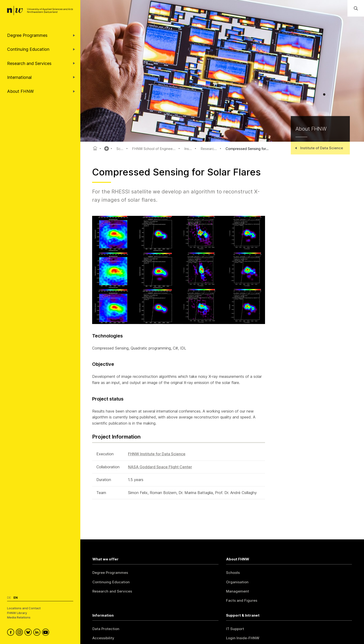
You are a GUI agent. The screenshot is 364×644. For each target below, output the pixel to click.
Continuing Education (111, 582)
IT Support (235, 629)
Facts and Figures (242, 600)
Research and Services (112, 591)
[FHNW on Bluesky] (29, 633)
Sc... (120, 149)
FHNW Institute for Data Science (157, 454)
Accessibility (103, 638)
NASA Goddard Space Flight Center (160, 467)
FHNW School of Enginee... (154, 149)
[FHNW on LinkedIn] (38, 633)
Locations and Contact (24, 608)
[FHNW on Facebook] (11, 633)
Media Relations (19, 617)
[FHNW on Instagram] (20, 633)
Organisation (237, 582)
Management (238, 591)
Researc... (209, 149)
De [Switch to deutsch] (9, 597)
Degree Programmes (110, 573)
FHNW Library (17, 613)
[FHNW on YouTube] (46, 633)
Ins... (188, 149)
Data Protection (106, 629)
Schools (233, 573)
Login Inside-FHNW (243, 638)
